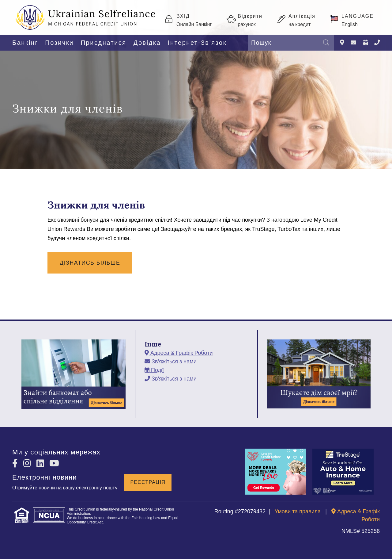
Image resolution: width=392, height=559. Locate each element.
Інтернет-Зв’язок (197, 43)
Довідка (147, 43)
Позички (59, 43)
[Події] (365, 43)
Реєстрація (148, 482)
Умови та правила (298, 511)
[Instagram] (28, 463)
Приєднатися (104, 43)
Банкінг (25, 43)
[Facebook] (16, 463)
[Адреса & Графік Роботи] (342, 43)
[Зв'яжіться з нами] (353, 43)
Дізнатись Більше (90, 263)
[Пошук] (326, 43)
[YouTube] (54, 463)
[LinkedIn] (41, 463)
